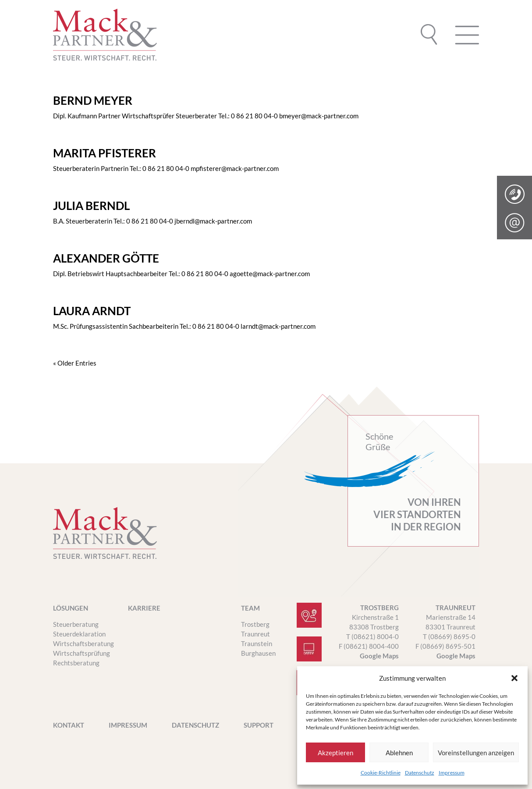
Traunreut (255, 634)
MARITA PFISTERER (105, 153)
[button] (514, 678)
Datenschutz (420, 773)
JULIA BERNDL (91, 206)
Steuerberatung (76, 624)
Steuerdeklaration (79, 634)
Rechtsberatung (76, 663)
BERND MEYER (93, 100)
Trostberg (255, 624)
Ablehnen (399, 753)
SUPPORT (259, 725)
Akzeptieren (335, 753)
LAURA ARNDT (92, 311)
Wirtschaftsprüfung (82, 653)
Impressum (452, 773)
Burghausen (258, 653)
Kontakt (69, 725)
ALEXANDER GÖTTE (106, 258)
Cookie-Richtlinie (381, 773)
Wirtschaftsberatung (83, 643)
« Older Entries (75, 363)
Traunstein (257, 643)
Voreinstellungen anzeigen (476, 753)
